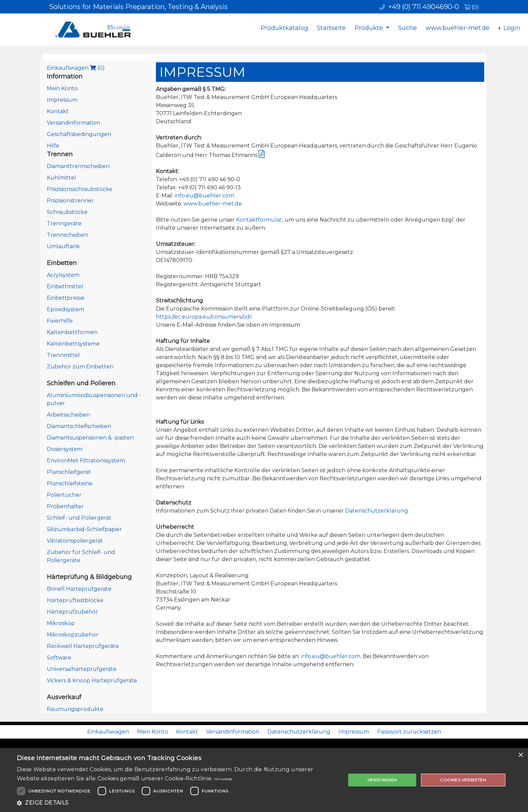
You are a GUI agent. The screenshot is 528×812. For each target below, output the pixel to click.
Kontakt (58, 111)
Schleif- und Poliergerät (79, 518)
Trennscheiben (67, 235)
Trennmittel (63, 355)
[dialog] (264, 780)
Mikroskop (61, 623)
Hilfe (53, 146)
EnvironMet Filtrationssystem (86, 461)
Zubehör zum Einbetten (80, 367)
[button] (176, 803)
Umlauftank (63, 246)
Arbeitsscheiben (68, 415)
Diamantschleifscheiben (79, 426)
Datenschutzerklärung (377, 511)
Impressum (62, 100)
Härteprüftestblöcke (75, 600)
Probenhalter (65, 506)
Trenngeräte (64, 223)
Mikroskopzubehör (73, 635)
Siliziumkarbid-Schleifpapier (84, 529)
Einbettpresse (66, 298)
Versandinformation (73, 123)
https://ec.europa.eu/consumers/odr (204, 317)
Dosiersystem (65, 449)
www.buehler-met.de (458, 28)
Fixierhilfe (60, 321)
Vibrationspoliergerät (75, 541)
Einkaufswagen (76, 68)
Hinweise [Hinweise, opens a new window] (223, 779)
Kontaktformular (259, 220)
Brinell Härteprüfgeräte (79, 589)
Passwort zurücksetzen (409, 732)
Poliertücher (64, 495)
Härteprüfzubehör (72, 612)
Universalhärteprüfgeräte (82, 669)
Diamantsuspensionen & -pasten (90, 438)
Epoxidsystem (65, 309)
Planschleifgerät (69, 472)
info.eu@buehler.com (204, 196)
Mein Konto (62, 88)
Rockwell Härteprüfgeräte (83, 646)
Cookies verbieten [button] (463, 780)
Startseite (331, 28)
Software (59, 658)
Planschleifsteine (70, 483)
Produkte (370, 28)
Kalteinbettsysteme (73, 344)
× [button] (520, 755)
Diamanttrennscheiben (78, 166)
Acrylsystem (63, 275)
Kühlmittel (61, 178)
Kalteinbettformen (72, 332)
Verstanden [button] (382, 780)
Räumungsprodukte (75, 709)
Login (511, 28)
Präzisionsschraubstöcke (80, 189)
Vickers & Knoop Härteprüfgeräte (92, 680)
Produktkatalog (284, 28)
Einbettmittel (65, 286)
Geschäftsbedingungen (79, 134)
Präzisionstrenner (70, 201)
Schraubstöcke (67, 212)
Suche (407, 28)
